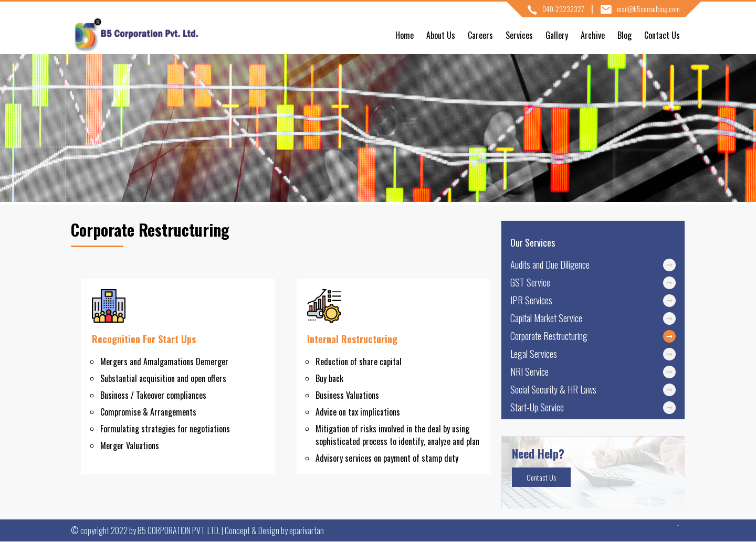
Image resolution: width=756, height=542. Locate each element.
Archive (593, 35)
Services (519, 35)
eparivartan (307, 530)
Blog (624, 35)
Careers (480, 35)
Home (405, 35)
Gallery (557, 35)
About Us (441, 35)
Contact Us (662, 35)
